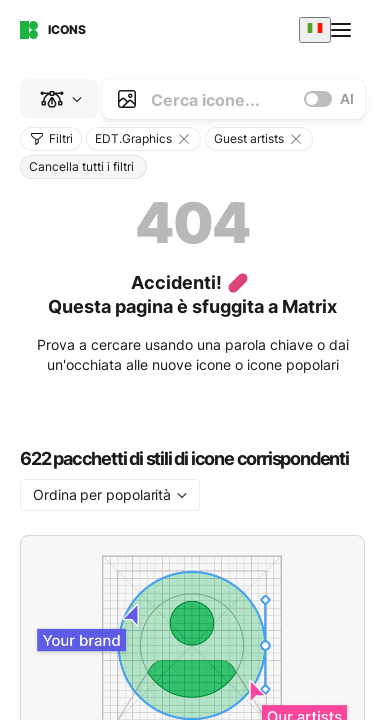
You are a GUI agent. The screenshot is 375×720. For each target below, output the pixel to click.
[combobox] (315, 29)
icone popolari (293, 364)
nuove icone (191, 364)
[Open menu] (343, 30)
